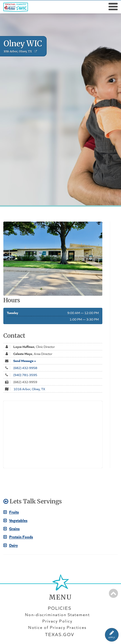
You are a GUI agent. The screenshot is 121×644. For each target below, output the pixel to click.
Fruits (11, 512)
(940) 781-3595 (25, 375)
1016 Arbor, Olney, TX (29, 389)
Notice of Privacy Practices (57, 627)
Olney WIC (23, 44)
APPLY (112, 638)
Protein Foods (18, 537)
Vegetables (15, 520)
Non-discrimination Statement (57, 615)
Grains (12, 528)
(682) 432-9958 (25, 368)
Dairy (11, 545)
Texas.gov (60, 634)
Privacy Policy (57, 621)
